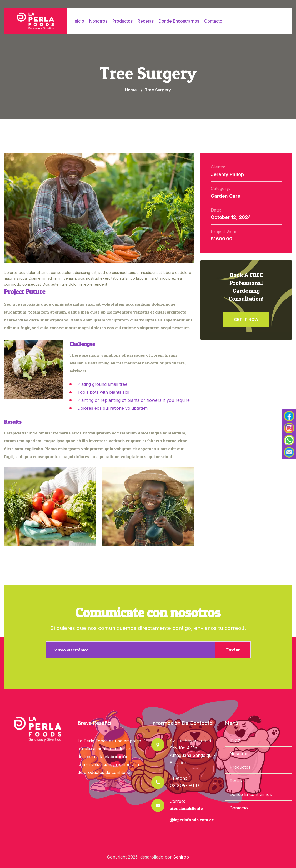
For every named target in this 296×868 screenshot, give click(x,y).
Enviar (233, 650)
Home (131, 90)
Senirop (181, 857)
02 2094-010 (184, 785)
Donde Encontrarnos (179, 21)
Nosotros (98, 21)
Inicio (79, 21)
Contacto (213, 21)
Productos (122, 21)
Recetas (146, 21)
